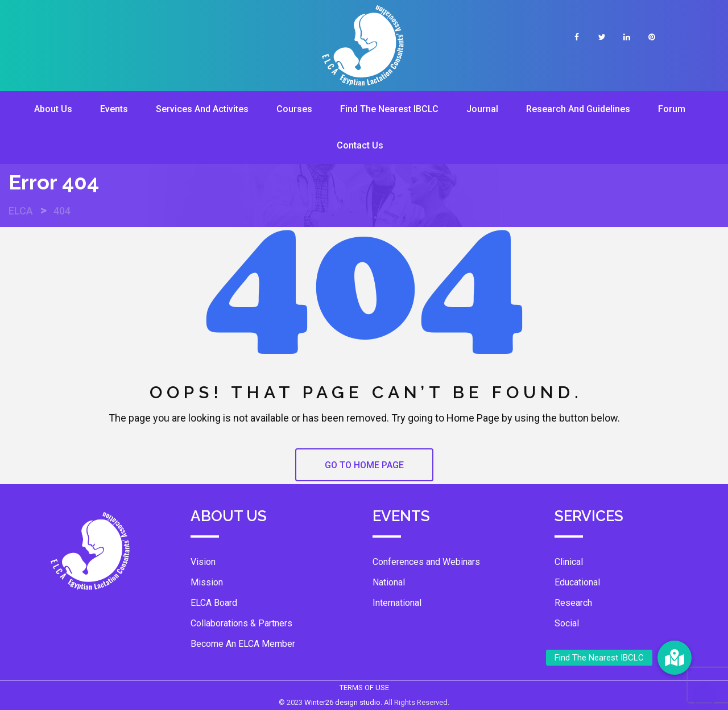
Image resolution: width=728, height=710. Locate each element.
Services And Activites (202, 109)
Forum (672, 109)
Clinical (569, 562)
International (397, 603)
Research (573, 603)
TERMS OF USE (364, 688)
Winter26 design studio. (344, 702)
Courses (294, 109)
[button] (675, 658)
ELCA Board (214, 603)
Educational (577, 582)
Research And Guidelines (578, 109)
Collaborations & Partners (241, 623)
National (389, 582)
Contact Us (360, 145)
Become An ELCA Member (243, 644)
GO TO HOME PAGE (364, 465)
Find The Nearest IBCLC (389, 109)
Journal (482, 109)
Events (114, 109)
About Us (53, 109)
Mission (207, 582)
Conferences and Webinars (426, 562)
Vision (203, 562)
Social (567, 623)
